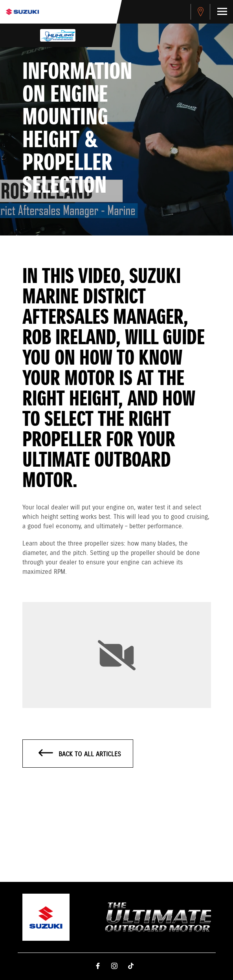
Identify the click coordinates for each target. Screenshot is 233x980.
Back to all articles (80, 754)
